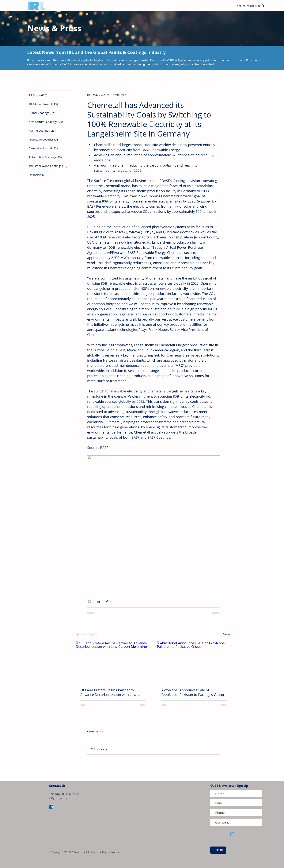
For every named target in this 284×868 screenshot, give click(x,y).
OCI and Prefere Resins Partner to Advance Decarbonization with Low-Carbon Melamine (109, 692)
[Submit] (218, 850)
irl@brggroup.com (62, 798)
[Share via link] (108, 601)
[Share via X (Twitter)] (89, 601)
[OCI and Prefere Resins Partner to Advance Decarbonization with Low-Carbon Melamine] (113, 662)
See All (227, 634)
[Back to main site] (250, 6)
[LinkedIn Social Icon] (51, 807)
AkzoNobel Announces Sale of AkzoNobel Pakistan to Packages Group (193, 692)
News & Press (54, 28)
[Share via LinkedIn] (98, 601)
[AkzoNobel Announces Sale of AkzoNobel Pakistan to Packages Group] (194, 662)
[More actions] (218, 95)
